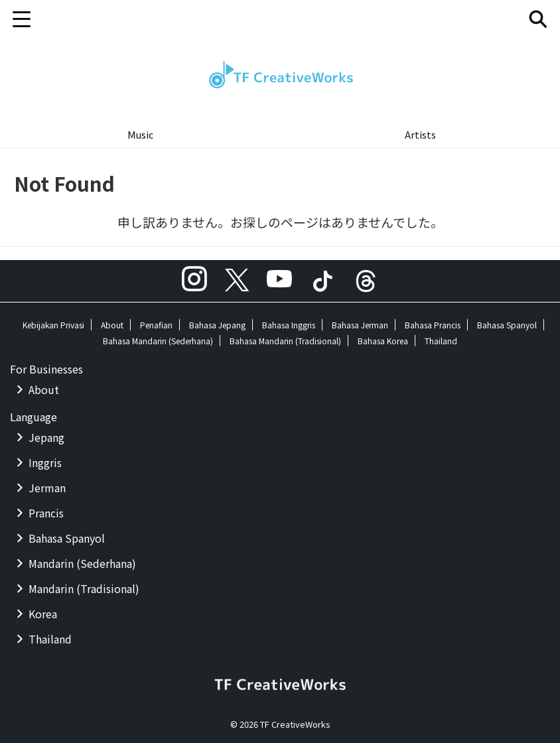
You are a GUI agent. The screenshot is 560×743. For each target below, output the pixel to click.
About (112, 325)
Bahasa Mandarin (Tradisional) (285, 341)
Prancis (46, 513)
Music (140, 134)
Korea (43, 614)
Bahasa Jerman (360, 325)
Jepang (46, 437)
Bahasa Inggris (289, 325)
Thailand (441, 341)
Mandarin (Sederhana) (82, 563)
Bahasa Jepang (217, 325)
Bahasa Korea (383, 341)
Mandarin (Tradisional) (84, 588)
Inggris (45, 462)
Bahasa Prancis (433, 325)
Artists (420, 134)
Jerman (47, 488)
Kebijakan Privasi (53, 325)
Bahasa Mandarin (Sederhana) (158, 341)
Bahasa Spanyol (507, 325)
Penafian (156, 325)
